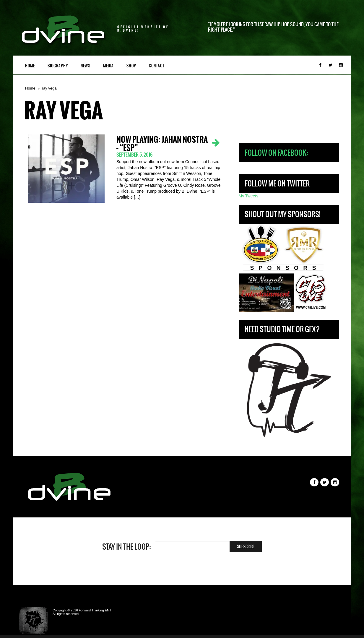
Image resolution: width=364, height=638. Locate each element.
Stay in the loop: (126, 547)
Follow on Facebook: (276, 153)
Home (30, 66)
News (86, 66)
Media (108, 66)
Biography (58, 66)
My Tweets (249, 196)
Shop (131, 66)
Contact (157, 66)
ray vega (49, 88)
